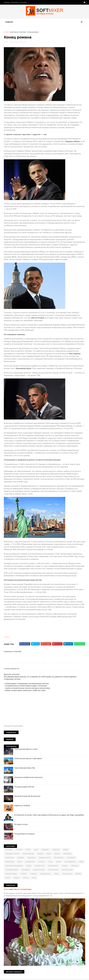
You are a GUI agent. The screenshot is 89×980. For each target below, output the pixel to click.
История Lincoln (21, 825)
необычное (47, 866)
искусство (10, 862)
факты (21, 878)
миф (7, 866)
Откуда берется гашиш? (25, 834)
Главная (7, 2)
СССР (28, 850)
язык (56, 878)
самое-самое (26, 874)
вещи (66, 850)
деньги (40, 854)
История (9, 850)
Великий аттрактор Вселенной (27, 796)
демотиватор (28, 854)
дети (49, 854)
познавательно (22, 870)
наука (36, 866)
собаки (38, 874)
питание (9, 870)
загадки (21, 858)
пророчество (50, 870)
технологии (10, 878)
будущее (56, 850)
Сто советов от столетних (18, 889)
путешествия (11, 874)
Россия (19, 850)
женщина (67, 854)
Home (6, 32)
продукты (36, 870)
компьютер (30, 862)
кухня (59, 862)
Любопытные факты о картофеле (28, 759)
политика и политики (18, 32)
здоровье (32, 858)
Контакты (24, 2)
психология (64, 870)
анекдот (45, 850)
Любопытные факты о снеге (26, 749)
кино (20, 862)
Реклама (15, 2)
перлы (72, 866)
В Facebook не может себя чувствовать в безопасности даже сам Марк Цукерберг (49, 815)
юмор (48, 878)
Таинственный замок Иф (25, 768)
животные (10, 858)
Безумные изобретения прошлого (29, 778)
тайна (71, 874)
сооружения (60, 874)
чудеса (39, 878)
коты (51, 862)
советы (48, 874)
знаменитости (45, 858)
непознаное (61, 866)
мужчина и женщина (22, 866)
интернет (71, 858)
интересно (59, 858)
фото (30, 878)
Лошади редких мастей (24, 787)
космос (42, 862)
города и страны (12, 854)
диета (57, 854)
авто (36, 850)
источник (7, 637)
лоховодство (70, 862)
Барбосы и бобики (22, 806)
